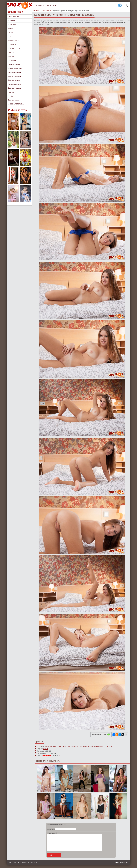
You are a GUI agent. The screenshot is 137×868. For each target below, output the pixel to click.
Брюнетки (11, 20)
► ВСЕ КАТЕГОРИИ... (16, 104)
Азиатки (11, 56)
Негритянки (12, 60)
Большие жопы (13, 100)
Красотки (11, 92)
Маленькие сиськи (15, 84)
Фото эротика (23, 866)
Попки (10, 36)
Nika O (45, 749)
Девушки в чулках (14, 88)
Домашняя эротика (15, 68)
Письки (11, 32)
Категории (39, 5)
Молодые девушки (15, 72)
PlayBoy (11, 52)
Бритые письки (73, 747)
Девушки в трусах (14, 48)
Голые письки (62, 747)
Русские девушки (14, 64)
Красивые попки (14, 40)
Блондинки (12, 24)
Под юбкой (12, 44)
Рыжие (10, 28)
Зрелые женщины (14, 76)
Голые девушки (13, 16)
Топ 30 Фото (51, 5)
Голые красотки (98, 747)
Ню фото (11, 96)
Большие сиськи (14, 80)
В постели (108, 747)
